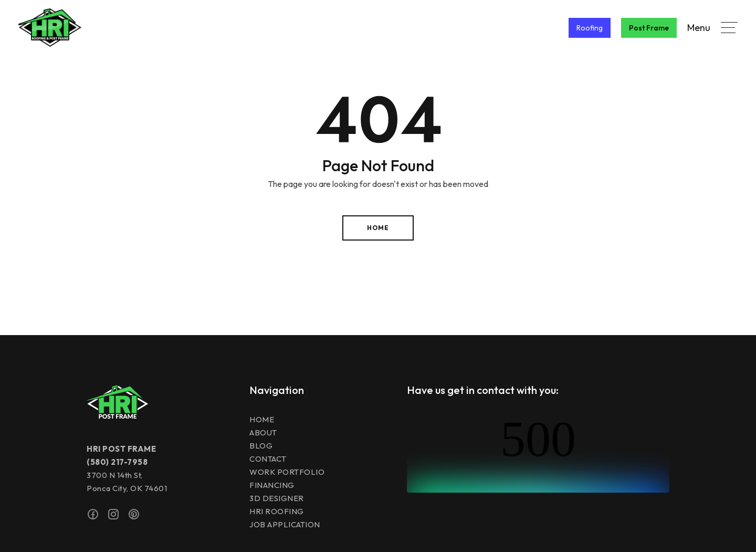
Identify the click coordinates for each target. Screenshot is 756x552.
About (263, 433)
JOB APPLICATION (285, 524)
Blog (261, 446)
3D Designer (277, 498)
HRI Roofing (277, 511)
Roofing (590, 28)
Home (378, 228)
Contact (268, 459)
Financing (272, 485)
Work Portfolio (287, 472)
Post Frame (649, 28)
